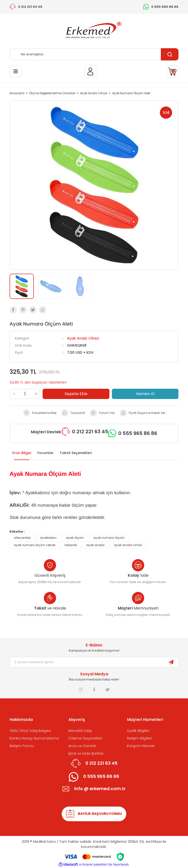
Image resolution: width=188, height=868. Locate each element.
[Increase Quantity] (36, 394)
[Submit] (171, 662)
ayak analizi (95, 545)
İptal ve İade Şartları (86, 753)
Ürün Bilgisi (22, 453)
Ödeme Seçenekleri (85, 738)
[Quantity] (25, 394)
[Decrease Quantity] (14, 394)
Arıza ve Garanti (82, 746)
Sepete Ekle (76, 394)
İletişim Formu (22, 746)
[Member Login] (90, 71)
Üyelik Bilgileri (138, 731)
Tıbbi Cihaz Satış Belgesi (30, 731)
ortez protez (22, 538)
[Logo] (94, 31)
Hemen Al (145, 394)
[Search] (94, 54)
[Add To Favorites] (40, 413)
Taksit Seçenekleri (76, 453)
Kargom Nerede (141, 746)
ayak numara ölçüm (109, 538)
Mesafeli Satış (80, 731)
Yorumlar (45, 453)
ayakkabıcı (48, 538)
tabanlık (71, 545)
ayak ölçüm (75, 538)
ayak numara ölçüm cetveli (35, 545)
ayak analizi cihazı (128, 545)
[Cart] (172, 71)
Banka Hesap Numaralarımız (34, 738)
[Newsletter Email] (87, 662)
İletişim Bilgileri (139, 738)
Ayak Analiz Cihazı (83, 338)
